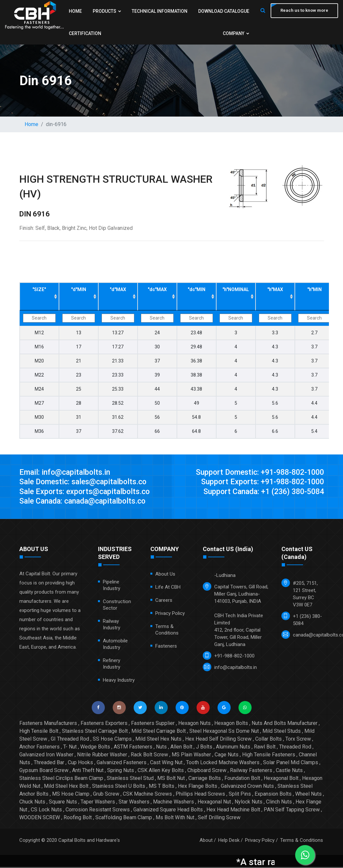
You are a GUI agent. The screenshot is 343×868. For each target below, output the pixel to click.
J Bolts (204, 748)
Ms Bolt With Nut (175, 818)
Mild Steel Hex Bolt (66, 787)
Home (75, 11)
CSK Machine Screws (147, 795)
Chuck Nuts (32, 803)
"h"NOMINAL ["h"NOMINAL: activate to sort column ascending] (236, 289)
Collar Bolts (268, 740)
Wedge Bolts (95, 748)
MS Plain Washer (191, 756)
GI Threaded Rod (70, 740)
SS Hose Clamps (112, 740)
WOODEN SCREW (40, 818)
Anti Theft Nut (88, 771)
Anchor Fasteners (39, 748)
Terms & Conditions (302, 841)
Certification (85, 33)
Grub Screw (106, 795)
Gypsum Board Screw (44, 771)
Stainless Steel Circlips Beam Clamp (61, 779)
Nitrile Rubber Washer (102, 756)
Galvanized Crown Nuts (247, 787)
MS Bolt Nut (171, 779)
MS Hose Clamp (71, 795)
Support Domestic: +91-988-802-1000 (257, 472)
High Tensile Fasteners (269, 756)
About (206, 841)
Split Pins (240, 795)
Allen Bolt (181, 748)
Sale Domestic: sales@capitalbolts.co (86, 482)
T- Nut (70, 748)
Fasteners (166, 647)
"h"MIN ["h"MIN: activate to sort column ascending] (314, 289)
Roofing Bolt (78, 818)
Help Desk (229, 841)
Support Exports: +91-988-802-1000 (260, 482)
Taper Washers (98, 803)
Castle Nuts (289, 771)
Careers (164, 601)
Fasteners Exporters (104, 724)
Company (234, 33)
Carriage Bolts (205, 779)
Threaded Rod (295, 748)
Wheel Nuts (308, 795)
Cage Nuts (227, 756)
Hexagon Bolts (231, 724)
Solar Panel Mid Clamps (291, 763)
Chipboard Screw (207, 771)
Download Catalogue (222, 11)
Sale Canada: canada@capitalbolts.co (86, 502)
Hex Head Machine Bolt (233, 811)
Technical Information (159, 11)
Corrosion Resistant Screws (98, 811)
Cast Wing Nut (166, 763)
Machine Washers (173, 803)
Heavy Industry (119, 681)
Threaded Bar (49, 763)
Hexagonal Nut (214, 803)
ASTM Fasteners (133, 748)
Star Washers (134, 803)
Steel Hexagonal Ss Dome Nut (224, 732)
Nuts (161, 748)
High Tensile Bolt (39, 732)
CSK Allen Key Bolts (161, 771)
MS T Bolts (162, 787)
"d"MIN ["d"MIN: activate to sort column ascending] (79, 289)
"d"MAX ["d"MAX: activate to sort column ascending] (118, 289)
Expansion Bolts (273, 795)
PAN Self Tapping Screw (292, 811)
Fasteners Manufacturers (48, 724)
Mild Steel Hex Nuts (158, 740)
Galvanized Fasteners (122, 763)
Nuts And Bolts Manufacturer (285, 724)
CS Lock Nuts (46, 811)
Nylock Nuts (248, 803)
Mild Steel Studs (282, 732)
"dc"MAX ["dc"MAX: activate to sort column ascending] (157, 289)
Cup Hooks (80, 763)
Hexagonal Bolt (281, 779)
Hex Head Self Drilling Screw (218, 740)
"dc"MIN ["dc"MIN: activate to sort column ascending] (197, 289)
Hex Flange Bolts (198, 787)
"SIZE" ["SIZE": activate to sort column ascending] (39, 289)
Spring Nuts (121, 771)
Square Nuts (63, 803)
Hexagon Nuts (194, 724)
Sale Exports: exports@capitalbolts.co (87, 492)
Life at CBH (168, 588)
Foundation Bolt (242, 779)
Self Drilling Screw (219, 818)
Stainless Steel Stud (130, 779)
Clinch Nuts (279, 803)
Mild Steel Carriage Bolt (159, 732)
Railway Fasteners (251, 771)
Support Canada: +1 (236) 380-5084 (260, 492)
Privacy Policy (170, 614)
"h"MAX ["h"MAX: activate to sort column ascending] (275, 289)
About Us (165, 575)
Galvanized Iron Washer (46, 756)
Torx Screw (298, 740)
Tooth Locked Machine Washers (223, 763)
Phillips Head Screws (200, 795)
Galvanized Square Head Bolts (168, 811)
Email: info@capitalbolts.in (66, 472)
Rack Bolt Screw (149, 756)
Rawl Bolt (265, 748)
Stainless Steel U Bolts (119, 787)
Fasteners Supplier (153, 724)
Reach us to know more (304, 11)
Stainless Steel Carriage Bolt (95, 732)
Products (106, 11)
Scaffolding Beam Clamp (124, 818)
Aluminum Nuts (233, 748)
